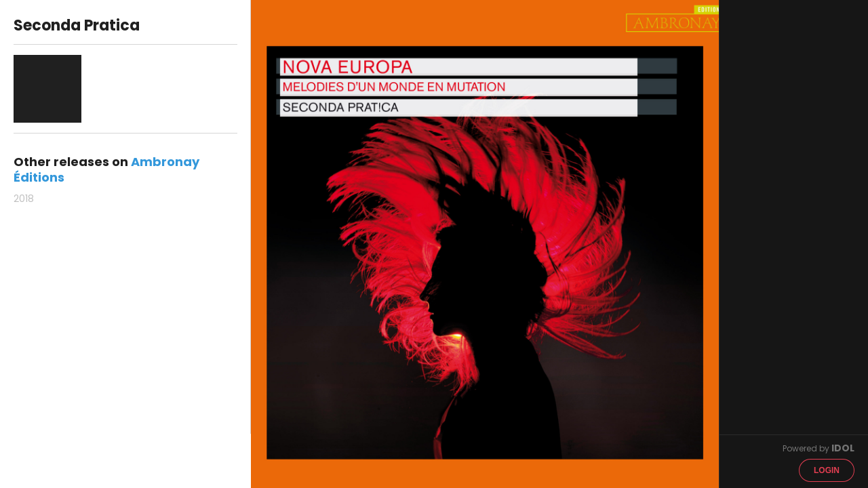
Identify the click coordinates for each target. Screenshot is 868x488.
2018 (24, 199)
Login (827, 470)
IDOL (843, 448)
